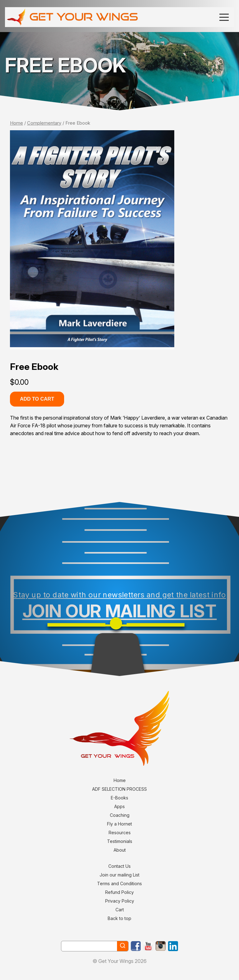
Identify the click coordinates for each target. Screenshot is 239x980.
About (120, 850)
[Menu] (224, 17)
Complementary (44, 123)
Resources (120, 833)
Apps (119, 806)
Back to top (119, 918)
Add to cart (37, 399)
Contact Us (119, 866)
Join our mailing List (119, 875)
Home (16, 123)
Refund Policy (119, 892)
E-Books (119, 798)
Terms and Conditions (119, 883)
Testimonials (120, 841)
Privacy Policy (120, 901)
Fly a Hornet (119, 824)
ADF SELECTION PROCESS (119, 789)
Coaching (120, 815)
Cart (120, 910)
